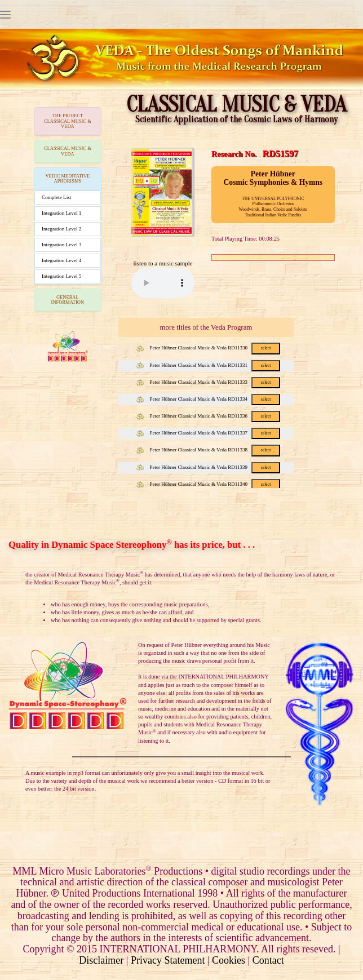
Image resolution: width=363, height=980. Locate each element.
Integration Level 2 (61, 229)
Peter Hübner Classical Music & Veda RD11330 (209, 348)
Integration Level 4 (61, 260)
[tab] (68, 121)
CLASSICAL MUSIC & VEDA (68, 151)
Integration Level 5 (61, 276)
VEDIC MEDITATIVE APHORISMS (67, 178)
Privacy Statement (168, 960)
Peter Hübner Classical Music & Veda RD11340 (209, 484)
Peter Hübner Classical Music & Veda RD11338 (209, 450)
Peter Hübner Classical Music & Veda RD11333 (209, 382)
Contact (268, 960)
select (266, 348)
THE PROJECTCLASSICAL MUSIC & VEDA (68, 121)
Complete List (56, 197)
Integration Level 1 (61, 213)
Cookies (229, 960)
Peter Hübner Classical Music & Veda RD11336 (209, 416)
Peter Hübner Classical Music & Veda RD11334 (209, 399)
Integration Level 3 (61, 245)
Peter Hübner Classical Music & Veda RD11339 (209, 467)
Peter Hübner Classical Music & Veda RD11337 (209, 433)
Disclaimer (101, 960)
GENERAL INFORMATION (68, 300)
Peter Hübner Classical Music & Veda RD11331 (209, 365)
